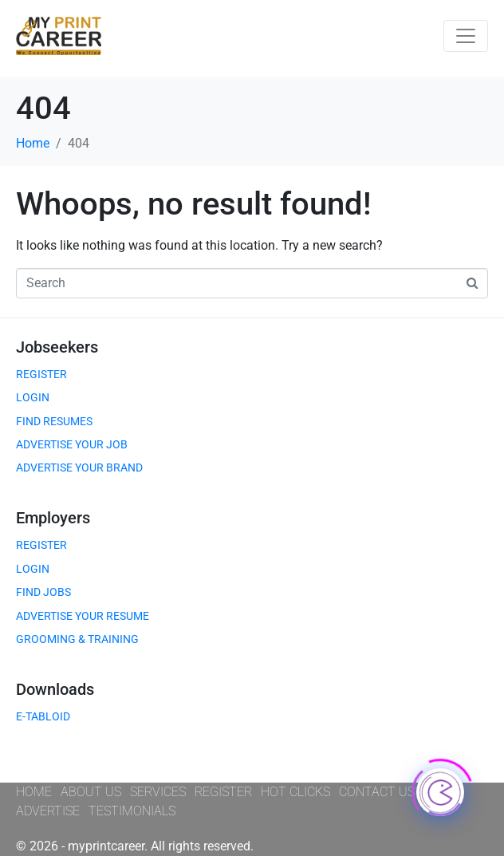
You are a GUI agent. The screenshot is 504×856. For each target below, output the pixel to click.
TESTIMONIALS (132, 811)
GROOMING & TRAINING (77, 639)
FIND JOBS (43, 592)
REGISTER (41, 374)
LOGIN (33, 397)
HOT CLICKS (295, 792)
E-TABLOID (43, 716)
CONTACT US (377, 792)
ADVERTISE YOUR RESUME (83, 616)
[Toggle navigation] (466, 36)
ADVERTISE (48, 811)
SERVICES (158, 792)
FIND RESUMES (54, 421)
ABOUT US (91, 792)
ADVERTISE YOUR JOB (72, 444)
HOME (34, 792)
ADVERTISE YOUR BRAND (79, 467)
